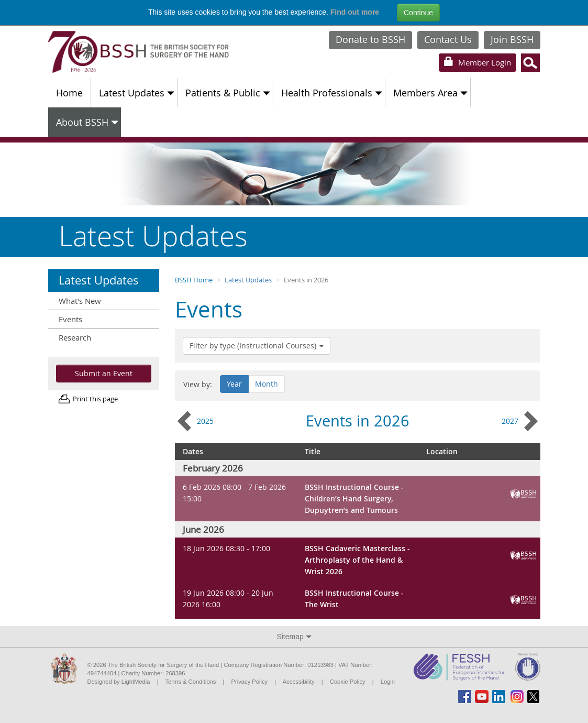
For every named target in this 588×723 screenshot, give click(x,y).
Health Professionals (332, 93)
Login (478, 62)
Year (234, 384)
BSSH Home (194, 280)
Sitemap (294, 637)
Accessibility (299, 682)
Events (70, 319)
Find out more (355, 12)
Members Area (430, 93)
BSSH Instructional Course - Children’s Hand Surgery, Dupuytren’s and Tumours (354, 498)
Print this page (95, 399)
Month (267, 384)
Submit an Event (104, 373)
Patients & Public (228, 93)
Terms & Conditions (190, 682)
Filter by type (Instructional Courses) (257, 346)
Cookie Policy (348, 682)
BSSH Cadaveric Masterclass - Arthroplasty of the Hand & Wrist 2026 (357, 560)
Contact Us (448, 39)
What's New (80, 301)
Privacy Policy (250, 682)
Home (69, 93)
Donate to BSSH (370, 39)
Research (75, 337)
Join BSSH (512, 39)
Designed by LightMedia (119, 682)
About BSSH (87, 122)
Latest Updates (137, 93)
